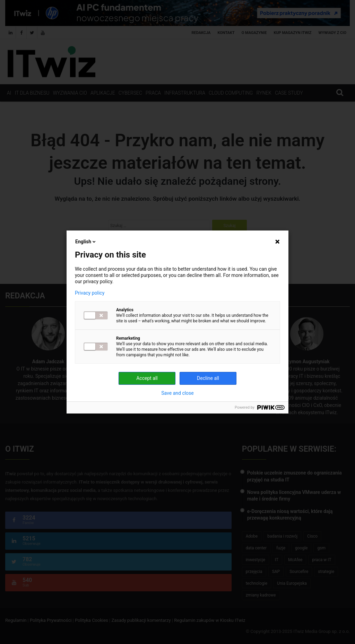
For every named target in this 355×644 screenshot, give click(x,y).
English (86, 242)
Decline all (208, 378)
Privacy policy (90, 293)
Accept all (147, 378)
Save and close (177, 393)
